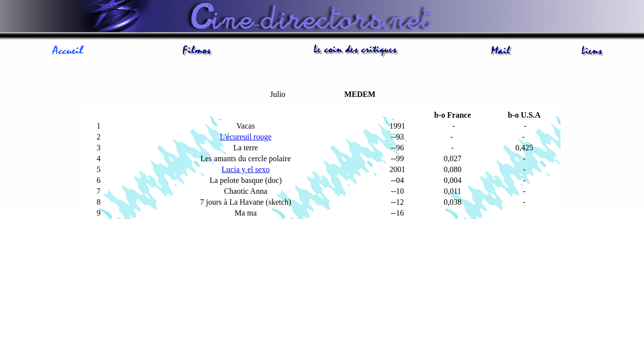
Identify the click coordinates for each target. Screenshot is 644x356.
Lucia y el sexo (245, 169)
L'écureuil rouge (246, 137)
